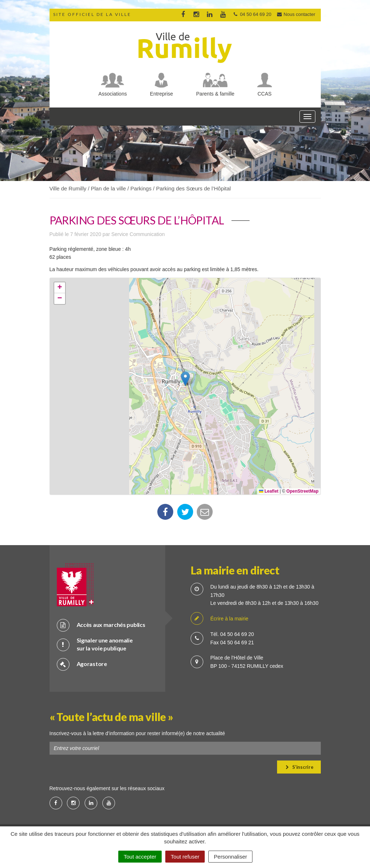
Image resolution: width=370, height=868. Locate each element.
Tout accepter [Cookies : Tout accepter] (140, 857)
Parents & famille (215, 94)
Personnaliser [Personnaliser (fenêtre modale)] (230, 857)
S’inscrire (300, 767)
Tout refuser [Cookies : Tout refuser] (185, 857)
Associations (113, 94)
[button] (185, 379)
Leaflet (269, 491)
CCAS (265, 94)
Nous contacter (296, 14)
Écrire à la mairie (220, 619)
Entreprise (162, 94)
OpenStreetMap (303, 491)
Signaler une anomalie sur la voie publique (95, 644)
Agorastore (82, 664)
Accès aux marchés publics (101, 625)
